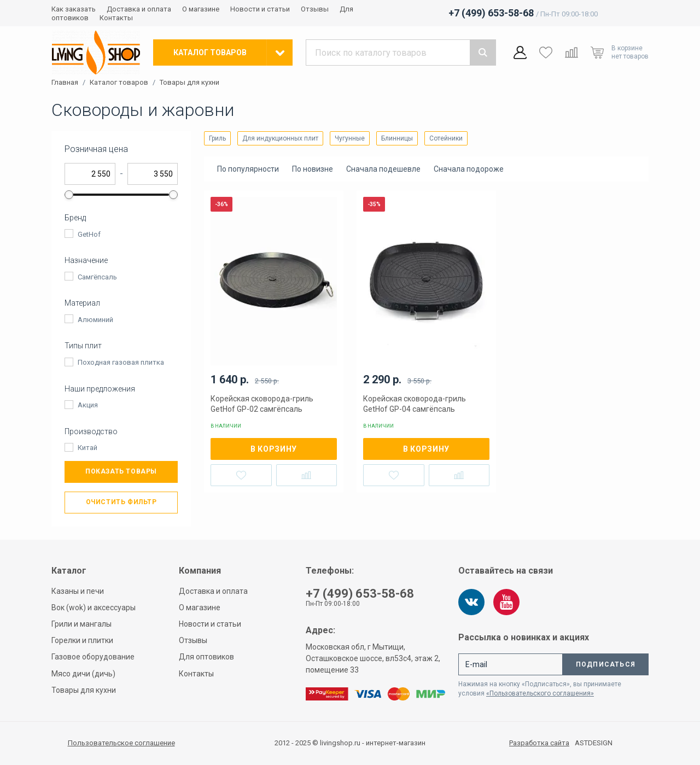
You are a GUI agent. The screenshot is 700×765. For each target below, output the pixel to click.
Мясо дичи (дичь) (83, 674)
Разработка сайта (539, 743)
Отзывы (315, 9)
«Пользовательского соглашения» (540, 693)
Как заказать (74, 9)
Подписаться (606, 664)
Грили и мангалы (81, 624)
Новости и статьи (260, 9)
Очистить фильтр (121, 502)
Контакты (116, 18)
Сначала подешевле (383, 169)
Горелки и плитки (82, 640)
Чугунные (350, 138)
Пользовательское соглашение (121, 743)
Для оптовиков (206, 657)
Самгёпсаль (97, 277)
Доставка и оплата (139, 9)
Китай (87, 448)
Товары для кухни (189, 83)
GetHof (89, 234)
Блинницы (397, 138)
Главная (65, 83)
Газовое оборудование (93, 657)
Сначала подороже (469, 169)
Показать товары (121, 471)
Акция (88, 405)
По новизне (313, 169)
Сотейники (446, 138)
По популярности (248, 169)
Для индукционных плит (280, 138)
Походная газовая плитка (121, 362)
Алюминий (95, 320)
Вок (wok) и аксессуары (94, 608)
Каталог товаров (119, 83)
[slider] (69, 195)
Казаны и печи (78, 591)
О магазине (201, 9)
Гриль (217, 138)
